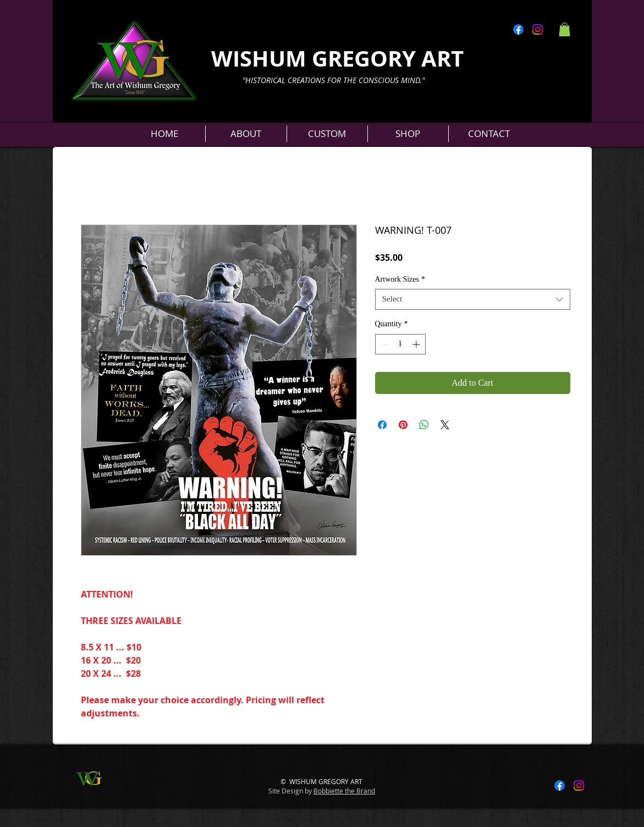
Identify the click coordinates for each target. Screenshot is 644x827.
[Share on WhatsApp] (424, 425)
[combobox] (473, 299)
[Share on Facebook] (382, 425)
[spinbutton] (400, 344)
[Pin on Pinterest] (403, 425)
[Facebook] (518, 29)
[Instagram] (538, 29)
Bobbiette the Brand (344, 791)
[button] (565, 29)
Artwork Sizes (400, 279)
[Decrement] (384, 344)
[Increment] (417, 344)
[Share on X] (445, 425)
